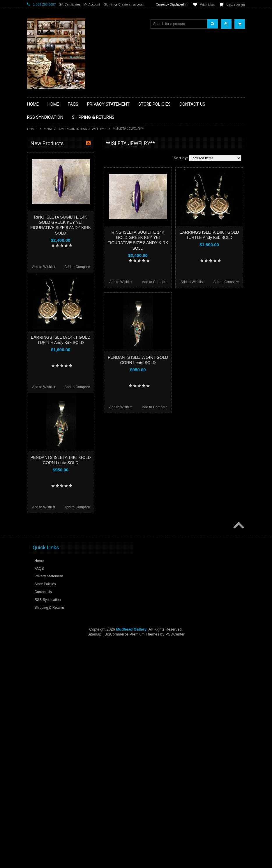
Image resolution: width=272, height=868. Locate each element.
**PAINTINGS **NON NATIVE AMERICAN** (54, 179)
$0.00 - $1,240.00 (44, 371)
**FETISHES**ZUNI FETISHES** (56, 226)
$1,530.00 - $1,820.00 (47, 391)
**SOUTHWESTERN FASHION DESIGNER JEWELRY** (55, 307)
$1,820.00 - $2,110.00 (47, 401)
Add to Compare (155, 282)
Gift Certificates (69, 4)
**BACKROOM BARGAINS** (53, 157)
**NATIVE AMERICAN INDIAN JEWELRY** (75, 129)
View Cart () (236, 5)
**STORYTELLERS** (47, 334)
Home (32, 129)
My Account (92, 4)
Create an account (131, 4)
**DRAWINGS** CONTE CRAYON (57, 216)
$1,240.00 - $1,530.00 (47, 381)
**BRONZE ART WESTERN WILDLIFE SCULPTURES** (61, 204)
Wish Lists (207, 5)
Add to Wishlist (121, 282)
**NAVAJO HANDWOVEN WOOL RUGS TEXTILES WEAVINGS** (62, 292)
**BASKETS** (41, 167)
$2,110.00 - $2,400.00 (47, 411)
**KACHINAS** (42, 236)
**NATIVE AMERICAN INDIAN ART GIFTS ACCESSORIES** (58, 248)
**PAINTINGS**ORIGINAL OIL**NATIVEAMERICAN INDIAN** (58, 277)
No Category (40, 344)
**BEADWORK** (44, 191)
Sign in (109, 4)
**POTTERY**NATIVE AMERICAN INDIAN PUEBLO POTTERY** (57, 322)
